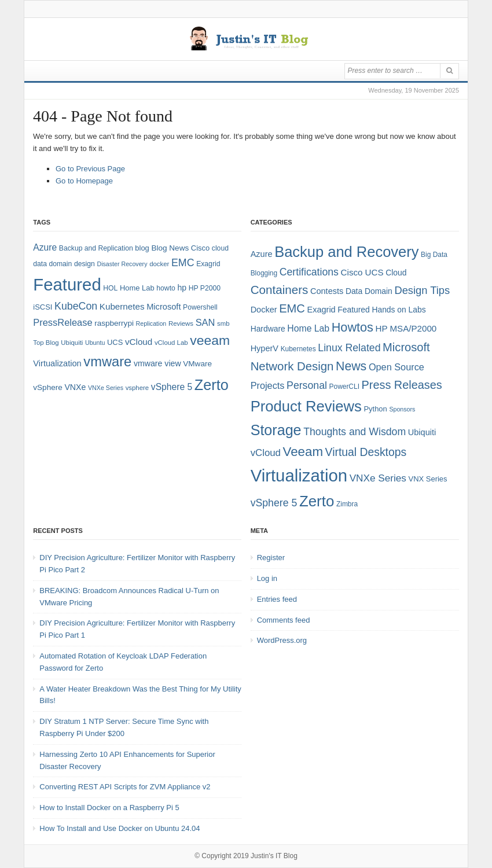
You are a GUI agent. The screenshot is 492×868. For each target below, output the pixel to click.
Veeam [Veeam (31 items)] (303, 452)
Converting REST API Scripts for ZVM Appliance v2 (125, 787)
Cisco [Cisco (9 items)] (200, 248)
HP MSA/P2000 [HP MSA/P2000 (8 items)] (406, 328)
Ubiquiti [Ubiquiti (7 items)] (72, 343)
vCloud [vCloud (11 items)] (266, 453)
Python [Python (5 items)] (375, 409)
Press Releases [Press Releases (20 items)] (402, 385)
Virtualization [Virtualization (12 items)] (57, 363)
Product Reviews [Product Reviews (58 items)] (306, 406)
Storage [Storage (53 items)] (276, 430)
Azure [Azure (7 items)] (262, 254)
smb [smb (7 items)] (223, 323)
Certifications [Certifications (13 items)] (309, 272)
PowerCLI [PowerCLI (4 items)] (344, 387)
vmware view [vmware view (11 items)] (157, 363)
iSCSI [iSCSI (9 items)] (43, 307)
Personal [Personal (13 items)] (307, 385)
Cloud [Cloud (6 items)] (396, 273)
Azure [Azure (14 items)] (45, 247)
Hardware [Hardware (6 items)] (268, 329)
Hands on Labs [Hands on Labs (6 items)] (399, 310)
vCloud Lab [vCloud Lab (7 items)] (171, 343)
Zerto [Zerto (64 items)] (212, 385)
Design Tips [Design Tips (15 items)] (422, 290)
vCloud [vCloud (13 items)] (139, 342)
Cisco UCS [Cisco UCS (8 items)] (362, 272)
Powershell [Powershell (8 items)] (200, 307)
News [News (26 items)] (351, 366)
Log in (267, 578)
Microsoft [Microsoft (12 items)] (164, 307)
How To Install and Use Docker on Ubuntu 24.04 (120, 828)
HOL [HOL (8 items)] (110, 288)
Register (271, 558)
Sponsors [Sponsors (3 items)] (402, 409)
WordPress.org (282, 640)
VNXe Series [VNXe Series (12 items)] (378, 478)
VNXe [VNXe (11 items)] (75, 387)
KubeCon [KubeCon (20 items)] (76, 306)
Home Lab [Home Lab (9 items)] (137, 288)
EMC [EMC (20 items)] (183, 263)
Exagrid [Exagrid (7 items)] (322, 310)
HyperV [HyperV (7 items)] (265, 348)
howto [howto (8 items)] (166, 288)
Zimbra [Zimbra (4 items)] (347, 504)
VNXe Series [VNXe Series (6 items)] (106, 388)
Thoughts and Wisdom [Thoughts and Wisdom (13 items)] (355, 432)
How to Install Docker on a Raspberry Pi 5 (109, 808)
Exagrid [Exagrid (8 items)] (208, 264)
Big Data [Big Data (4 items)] (434, 255)
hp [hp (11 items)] (182, 288)
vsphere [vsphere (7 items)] (137, 388)
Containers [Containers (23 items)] (280, 290)
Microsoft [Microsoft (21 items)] (406, 347)
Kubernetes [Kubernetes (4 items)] (298, 349)
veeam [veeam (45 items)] (210, 340)
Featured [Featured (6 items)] (353, 310)
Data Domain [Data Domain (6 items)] (369, 291)
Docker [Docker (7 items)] (264, 310)
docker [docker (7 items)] (159, 264)
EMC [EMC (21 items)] (292, 308)
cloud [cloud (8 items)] (220, 248)
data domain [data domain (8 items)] (52, 264)
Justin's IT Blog (274, 856)
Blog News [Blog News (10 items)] (170, 248)
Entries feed (277, 599)
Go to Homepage (84, 181)
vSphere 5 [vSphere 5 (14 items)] (172, 387)
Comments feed (284, 620)
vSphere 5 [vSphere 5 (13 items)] (274, 503)
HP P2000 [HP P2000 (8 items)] (205, 288)
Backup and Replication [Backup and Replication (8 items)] (96, 248)
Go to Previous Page (90, 169)
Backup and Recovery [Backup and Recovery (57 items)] (346, 252)
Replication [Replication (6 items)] (151, 323)
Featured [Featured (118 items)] (67, 284)
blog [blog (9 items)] (142, 248)
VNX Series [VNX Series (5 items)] (428, 479)
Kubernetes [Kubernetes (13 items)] (122, 306)
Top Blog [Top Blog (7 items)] (46, 343)
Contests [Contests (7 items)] (327, 291)
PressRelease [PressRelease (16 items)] (63, 322)
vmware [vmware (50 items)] (107, 362)
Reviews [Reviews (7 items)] (181, 323)
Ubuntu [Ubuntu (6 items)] (95, 343)
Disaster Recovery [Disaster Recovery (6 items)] (122, 264)
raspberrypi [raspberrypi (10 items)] (114, 323)
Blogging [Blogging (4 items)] (264, 273)
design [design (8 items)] (85, 264)
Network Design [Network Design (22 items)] (292, 366)
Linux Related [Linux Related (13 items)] (349, 348)
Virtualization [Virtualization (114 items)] (299, 475)
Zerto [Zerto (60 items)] (317, 501)
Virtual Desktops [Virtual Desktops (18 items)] (366, 452)
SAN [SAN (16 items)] (205, 322)
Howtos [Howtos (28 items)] (353, 327)
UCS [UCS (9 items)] (115, 342)
